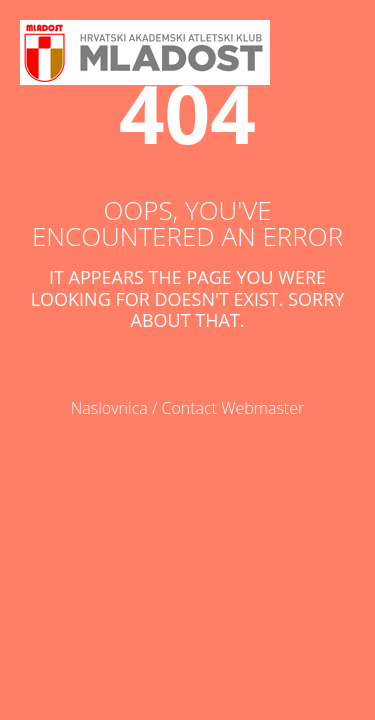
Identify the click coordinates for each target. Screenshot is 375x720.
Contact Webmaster (233, 408)
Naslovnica (109, 408)
